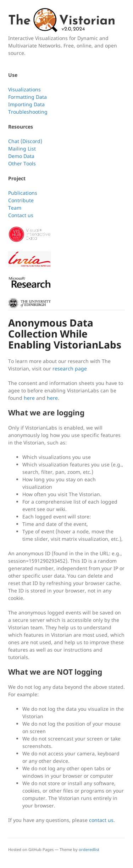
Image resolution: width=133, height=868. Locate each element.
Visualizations (24, 89)
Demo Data (21, 156)
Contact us (21, 215)
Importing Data (26, 104)
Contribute (21, 200)
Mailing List (22, 149)
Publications (23, 193)
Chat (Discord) (25, 141)
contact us (101, 820)
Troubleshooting (28, 112)
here (29, 398)
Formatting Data (27, 97)
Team (15, 208)
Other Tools (22, 163)
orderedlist (89, 849)
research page (70, 368)
